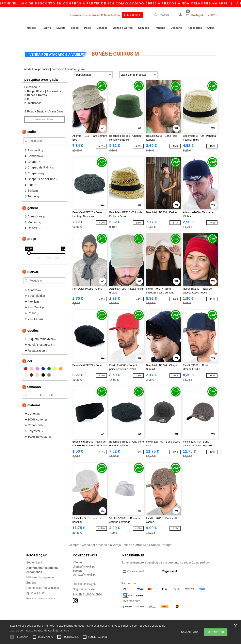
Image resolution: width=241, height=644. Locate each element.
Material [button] (34, 394)
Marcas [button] (33, 261)
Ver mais (65, 631)
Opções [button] (33, 320)
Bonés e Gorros (123, 28)
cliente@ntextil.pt (84, 556)
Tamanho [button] (34, 376)
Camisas (143, 28)
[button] (181, 15)
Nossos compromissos (41, 587)
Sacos (75, 28)
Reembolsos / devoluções (43, 577)
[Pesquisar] (164, 15)
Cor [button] (30, 350)
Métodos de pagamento (41, 566)
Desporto (176, 28)
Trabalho (160, 28)
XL (41, 384)
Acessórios (195, 28)
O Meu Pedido (110, 15)
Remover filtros (45, 108)
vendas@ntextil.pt (84, 564)
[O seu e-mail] (140, 560)
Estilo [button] (32, 121)
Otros (211, 28)
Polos (88, 28)
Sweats (61, 28)
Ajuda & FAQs (35, 582)
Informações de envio (84, 15)
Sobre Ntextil (34, 552)
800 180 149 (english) (87, 573)
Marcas (31, 28)
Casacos (102, 28)
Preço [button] (32, 228)
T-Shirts (46, 28)
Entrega (31, 572)
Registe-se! (169, 560)
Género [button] (33, 197)
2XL (51, 384)
